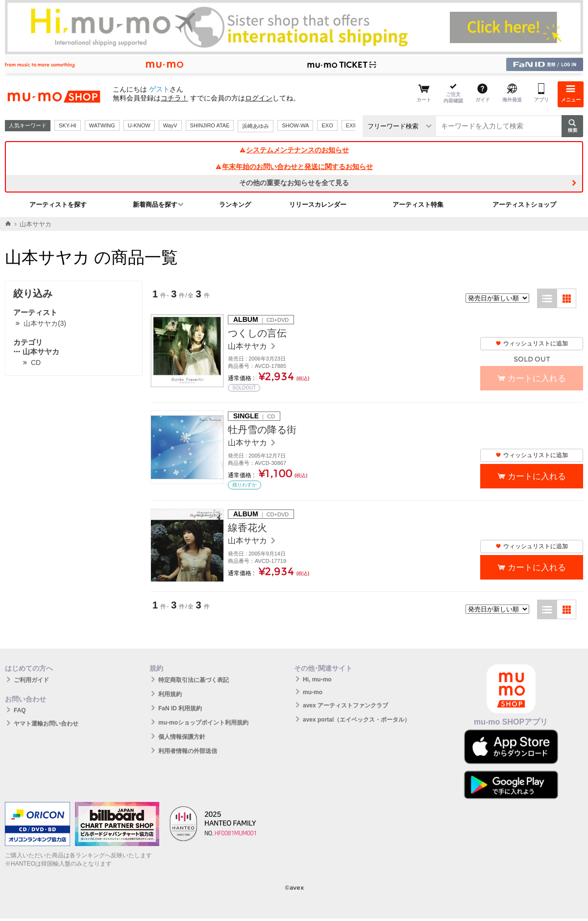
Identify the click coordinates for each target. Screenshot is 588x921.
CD (36, 363)
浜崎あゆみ (256, 126)
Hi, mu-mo (317, 679)
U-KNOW (139, 125)
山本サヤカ (36, 351)
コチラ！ (174, 98)
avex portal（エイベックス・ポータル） (356, 720)
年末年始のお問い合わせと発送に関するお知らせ (294, 167)
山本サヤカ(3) (45, 323)
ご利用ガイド (31, 680)
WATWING (102, 125)
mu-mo (313, 692)
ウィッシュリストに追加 (532, 343)
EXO (327, 125)
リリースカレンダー (318, 205)
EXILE (354, 125)
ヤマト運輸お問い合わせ (46, 724)
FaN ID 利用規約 (180, 708)
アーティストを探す (58, 205)
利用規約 (170, 694)
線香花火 (247, 528)
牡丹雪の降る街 (262, 430)
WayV (170, 125)
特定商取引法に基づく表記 (194, 680)
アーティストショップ (524, 205)
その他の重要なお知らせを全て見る (294, 183)
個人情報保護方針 (182, 737)
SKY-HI (68, 125)
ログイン (259, 98)
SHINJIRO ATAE (210, 125)
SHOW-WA (295, 125)
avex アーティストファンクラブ (345, 705)
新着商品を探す (155, 205)
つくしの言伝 (257, 333)
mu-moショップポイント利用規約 (203, 723)
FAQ (20, 710)
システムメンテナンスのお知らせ (294, 150)
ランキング (235, 205)
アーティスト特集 (418, 205)
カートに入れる (537, 476)
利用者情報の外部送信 (188, 751)
